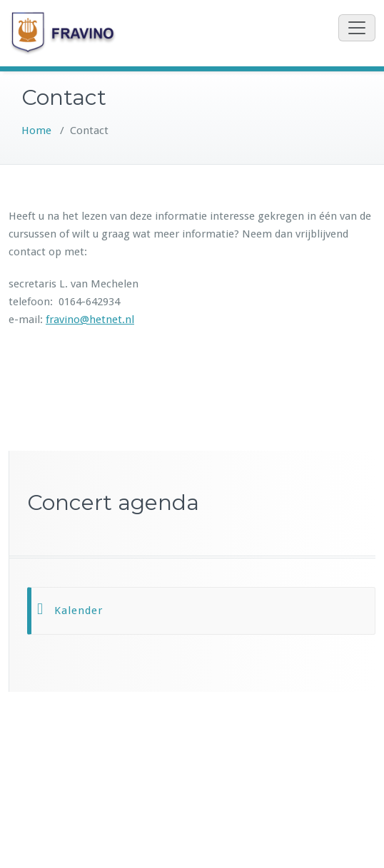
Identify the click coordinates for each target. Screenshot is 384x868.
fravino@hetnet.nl (90, 320)
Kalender (79, 611)
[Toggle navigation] (357, 28)
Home (36, 131)
